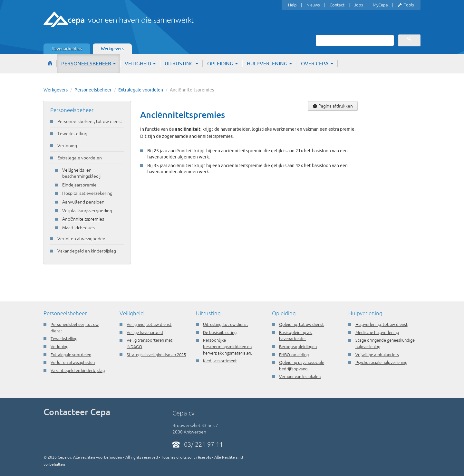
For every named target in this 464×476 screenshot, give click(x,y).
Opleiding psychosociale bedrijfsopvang (302, 366)
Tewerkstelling (72, 134)
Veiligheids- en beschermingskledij (81, 173)
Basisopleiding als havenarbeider (296, 336)
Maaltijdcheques (78, 228)
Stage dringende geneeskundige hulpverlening (385, 343)
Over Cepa (317, 63)
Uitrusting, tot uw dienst (226, 324)
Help (292, 5)
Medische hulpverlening (377, 332)
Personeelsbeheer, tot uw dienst (90, 121)
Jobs (359, 5)
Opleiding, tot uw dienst (301, 324)
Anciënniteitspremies (83, 219)
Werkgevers (112, 49)
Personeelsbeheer (88, 63)
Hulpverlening (269, 63)
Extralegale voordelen (141, 90)
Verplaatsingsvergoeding (87, 211)
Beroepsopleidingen (298, 347)
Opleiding (222, 63)
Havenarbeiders (67, 49)
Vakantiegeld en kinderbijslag (87, 251)
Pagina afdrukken (333, 106)
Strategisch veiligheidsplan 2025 (156, 355)
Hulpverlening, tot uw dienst (382, 324)
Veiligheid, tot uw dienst (149, 324)
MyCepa (380, 5)
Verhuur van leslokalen (300, 376)
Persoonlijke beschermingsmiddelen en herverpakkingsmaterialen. (227, 346)
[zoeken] (354, 40)
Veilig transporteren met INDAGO (150, 343)
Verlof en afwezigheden (81, 239)
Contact (337, 5)
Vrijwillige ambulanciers (377, 355)
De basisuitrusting (220, 332)
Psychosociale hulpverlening (381, 362)
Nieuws (313, 5)
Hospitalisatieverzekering (87, 193)
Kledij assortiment (220, 361)
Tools (406, 5)
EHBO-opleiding (294, 355)
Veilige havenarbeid (145, 332)
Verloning (67, 146)
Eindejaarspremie (79, 185)
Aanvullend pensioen (83, 202)
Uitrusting (181, 63)
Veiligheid (140, 63)
